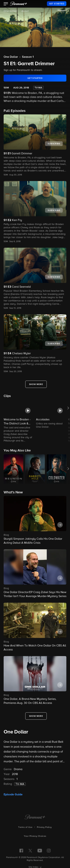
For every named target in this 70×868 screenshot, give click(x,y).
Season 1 (28, 57)
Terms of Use (25, 827)
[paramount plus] (19, 4)
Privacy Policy (44, 827)
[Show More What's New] (36, 716)
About (25, 11)
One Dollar (10, 11)
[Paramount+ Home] (35, 817)
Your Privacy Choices (35, 836)
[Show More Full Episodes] (36, 384)
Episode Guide (13, 794)
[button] (6, 4)
